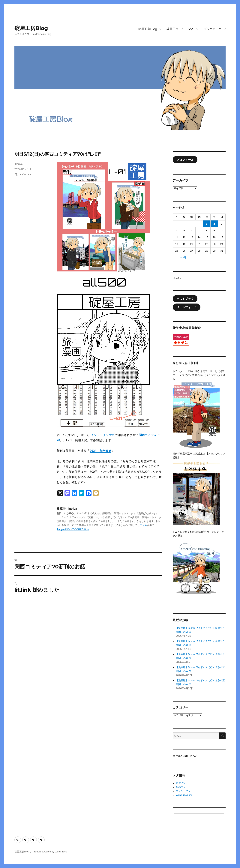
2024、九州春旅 (100, 451)
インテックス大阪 (103, 435)
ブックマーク (212, 29)
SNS (191, 29)
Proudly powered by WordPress (50, 852)
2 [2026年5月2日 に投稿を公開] (214, 224)
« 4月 (183, 257)
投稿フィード (183, 787)
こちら (144, 525)
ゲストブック (185, 299)
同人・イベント (23, 174)
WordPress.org (184, 795)
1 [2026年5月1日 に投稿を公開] (207, 224)
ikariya (19, 164)
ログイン (181, 783)
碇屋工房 (172, 29)
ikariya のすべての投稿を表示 (73, 529)
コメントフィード (186, 791)
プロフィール (185, 160)
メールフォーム (187, 307)
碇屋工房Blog (31, 28)
